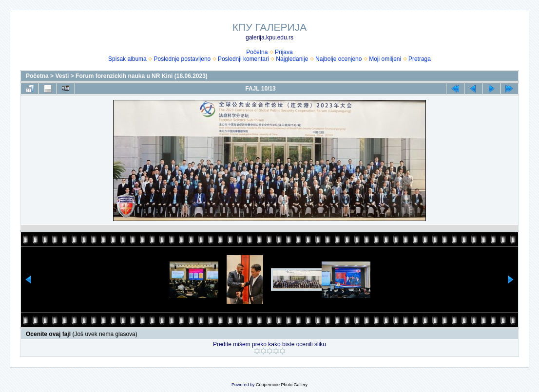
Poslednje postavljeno (182, 59)
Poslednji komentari (243, 59)
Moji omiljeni (385, 59)
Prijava (284, 52)
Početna (257, 52)
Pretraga (420, 59)
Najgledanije (292, 59)
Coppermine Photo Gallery (282, 385)
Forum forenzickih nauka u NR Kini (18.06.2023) (142, 76)
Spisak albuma (127, 59)
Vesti (62, 76)
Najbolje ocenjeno (338, 59)
